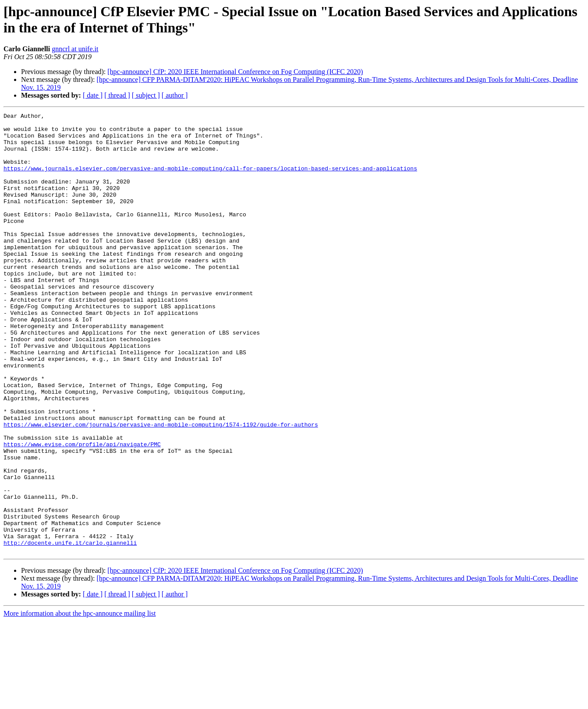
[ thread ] (117, 95)
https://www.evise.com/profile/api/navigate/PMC (82, 511)
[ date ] (93, 95)
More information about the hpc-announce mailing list (80, 701)
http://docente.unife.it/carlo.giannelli (70, 629)
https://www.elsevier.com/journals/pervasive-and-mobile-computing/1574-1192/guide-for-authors (161, 487)
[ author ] (175, 95)
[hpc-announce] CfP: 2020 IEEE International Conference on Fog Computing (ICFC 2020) (235, 72)
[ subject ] (146, 95)
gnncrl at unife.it (75, 49)
